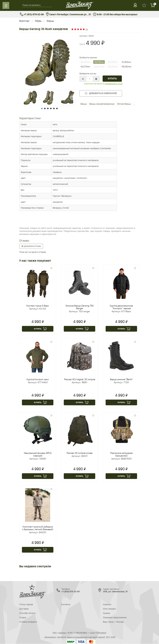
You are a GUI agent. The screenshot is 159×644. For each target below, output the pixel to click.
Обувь (38, 21)
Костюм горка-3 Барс (38, 306)
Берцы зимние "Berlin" (121, 379)
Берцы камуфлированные (102, 104)
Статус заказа (26, 604)
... (134, 104)
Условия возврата (28, 622)
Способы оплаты (27, 613)
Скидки (23, 617)
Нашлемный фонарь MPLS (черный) (38, 454)
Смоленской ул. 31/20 (114, 84)
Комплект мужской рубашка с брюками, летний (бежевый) (38, 528)
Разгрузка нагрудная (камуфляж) (121, 454)
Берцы (50, 21)
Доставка (24, 609)
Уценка (106, 613)
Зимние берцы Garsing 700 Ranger (79, 307)
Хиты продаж (109, 609)
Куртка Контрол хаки (38, 379)
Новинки (107, 604)
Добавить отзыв (31, 246)
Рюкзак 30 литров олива (79, 453)
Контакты (66, 604)
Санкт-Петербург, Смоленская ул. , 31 (68, 14)
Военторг (24, 21)
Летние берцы (124, 104)
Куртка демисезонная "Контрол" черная (121, 307)
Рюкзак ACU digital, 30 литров (80, 379)
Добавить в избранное (101, 93)
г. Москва (119, 622)
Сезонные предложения (115, 617)
